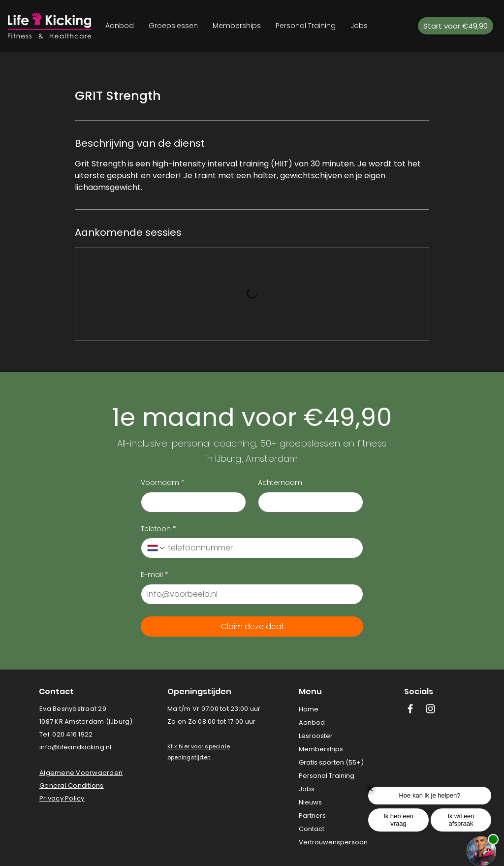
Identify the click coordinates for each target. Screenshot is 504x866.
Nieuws (310, 802)
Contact (312, 829)
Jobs (307, 789)
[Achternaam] (308, 502)
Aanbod (312, 722)
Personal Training (327, 776)
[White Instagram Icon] (430, 709)
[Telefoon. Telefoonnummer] (261, 548)
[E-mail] (249, 594)
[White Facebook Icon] (410, 709)
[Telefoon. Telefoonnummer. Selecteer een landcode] (157, 548)
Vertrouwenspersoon (333, 842)
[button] (188, 746)
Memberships (321, 749)
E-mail (155, 575)
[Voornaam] (190, 502)
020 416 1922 (72, 734)
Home (309, 709)
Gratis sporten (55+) (331, 762)
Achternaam (280, 483)
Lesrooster (316, 736)
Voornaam (163, 483)
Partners (312, 816)
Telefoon (158, 529)
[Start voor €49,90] (456, 26)
